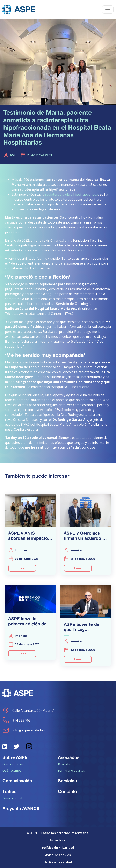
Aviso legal (58, 840)
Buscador (65, 764)
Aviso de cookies (58, 855)
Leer (22, 568)
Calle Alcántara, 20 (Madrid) (28, 711)
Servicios (67, 781)
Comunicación (17, 781)
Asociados (69, 757)
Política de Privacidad (58, 848)
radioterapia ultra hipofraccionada (72, 194)
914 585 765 (17, 720)
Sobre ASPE (15, 757)
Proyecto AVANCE (21, 808)
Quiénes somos (13, 764)
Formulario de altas (71, 770)
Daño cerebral (12, 798)
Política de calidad (58, 862)
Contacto (67, 791)
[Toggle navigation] (108, 9)
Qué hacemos (12, 770)
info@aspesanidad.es (24, 730)
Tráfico (10, 791)
